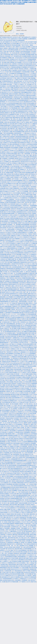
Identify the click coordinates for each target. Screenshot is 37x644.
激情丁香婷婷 (12, 481)
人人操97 (25, 459)
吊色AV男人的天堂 (23, 343)
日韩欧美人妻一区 (10, 391)
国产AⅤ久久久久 (13, 576)
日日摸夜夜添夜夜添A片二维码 (9, 81)
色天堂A (2, 149)
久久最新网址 (29, 399)
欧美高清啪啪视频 (25, 225)
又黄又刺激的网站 (25, 305)
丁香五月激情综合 (10, 278)
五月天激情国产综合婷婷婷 (8, 220)
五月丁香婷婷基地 (15, 141)
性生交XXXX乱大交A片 (18, 102)
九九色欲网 (24, 442)
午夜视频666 (28, 481)
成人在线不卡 (27, 243)
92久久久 (30, 124)
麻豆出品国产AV (21, 565)
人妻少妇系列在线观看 (28, 547)
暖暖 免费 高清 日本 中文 (10, 517)
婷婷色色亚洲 (23, 358)
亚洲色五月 (6, 151)
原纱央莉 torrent (9, 500)
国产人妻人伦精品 (17, 129)
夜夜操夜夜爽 (7, 147)
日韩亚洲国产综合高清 (21, 121)
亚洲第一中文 (22, 498)
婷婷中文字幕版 (18, 124)
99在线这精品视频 (16, 45)
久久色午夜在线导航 (14, 166)
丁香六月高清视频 (20, 116)
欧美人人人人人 (27, 73)
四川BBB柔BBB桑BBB (17, 180)
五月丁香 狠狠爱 (12, 483)
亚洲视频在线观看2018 (5, 265)
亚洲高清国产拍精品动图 (23, 535)
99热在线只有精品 (18, 382)
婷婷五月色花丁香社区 (29, 486)
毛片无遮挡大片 (5, 206)
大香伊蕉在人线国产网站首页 (12, 89)
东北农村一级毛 (13, 421)
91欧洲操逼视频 (26, 72)
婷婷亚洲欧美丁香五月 (22, 413)
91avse (8, 475)
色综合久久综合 (28, 135)
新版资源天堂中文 (11, 544)
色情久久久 (26, 180)
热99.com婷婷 (13, 215)
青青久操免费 (7, 569)
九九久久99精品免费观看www (10, 248)
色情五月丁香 (24, 376)
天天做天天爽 (8, 72)
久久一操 (13, 75)
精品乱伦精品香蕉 (20, 487)
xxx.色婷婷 (17, 506)
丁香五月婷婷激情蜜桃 (8, 133)
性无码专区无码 (7, 64)
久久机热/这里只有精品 (8, 207)
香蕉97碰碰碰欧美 (23, 140)
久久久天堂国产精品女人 (10, 525)
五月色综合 (18, 221)
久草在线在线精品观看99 (16, 206)
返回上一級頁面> (20, 34)
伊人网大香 (27, 467)
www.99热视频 (15, 295)
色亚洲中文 (20, 250)
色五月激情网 (29, 275)
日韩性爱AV (23, 322)
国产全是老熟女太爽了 (21, 536)
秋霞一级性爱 (25, 500)
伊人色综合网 (11, 124)
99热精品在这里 (31, 295)
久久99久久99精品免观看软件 (27, 240)
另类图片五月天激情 (14, 446)
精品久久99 (20, 154)
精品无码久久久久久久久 (7, 92)
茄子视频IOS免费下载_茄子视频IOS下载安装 (17, 259)
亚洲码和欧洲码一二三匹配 (20, 133)
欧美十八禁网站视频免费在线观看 (24, 445)
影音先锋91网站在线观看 (21, 552)
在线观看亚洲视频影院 (31, 201)
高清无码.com (15, 288)
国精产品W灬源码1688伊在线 (9, 538)
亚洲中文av (22, 363)
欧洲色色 (34, 135)
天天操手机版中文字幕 (21, 105)
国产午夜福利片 (16, 51)
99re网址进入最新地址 (19, 174)
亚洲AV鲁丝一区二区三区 (23, 81)
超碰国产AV (26, 528)
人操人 (18, 546)
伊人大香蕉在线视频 (13, 511)
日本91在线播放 (17, 193)
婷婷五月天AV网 (28, 491)
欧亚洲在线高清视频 (14, 103)
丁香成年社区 (25, 206)
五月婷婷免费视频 (27, 549)
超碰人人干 (14, 492)
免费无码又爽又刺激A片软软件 (26, 558)
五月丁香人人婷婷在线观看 (8, 229)
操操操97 (25, 188)
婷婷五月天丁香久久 (17, 437)
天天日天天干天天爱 (27, 62)
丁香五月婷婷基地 (24, 99)
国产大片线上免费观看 (27, 361)
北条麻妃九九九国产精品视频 (10, 143)
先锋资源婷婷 (16, 454)
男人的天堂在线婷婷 (13, 341)
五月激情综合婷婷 (8, 118)
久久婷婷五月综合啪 (23, 393)
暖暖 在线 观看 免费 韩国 (9, 385)
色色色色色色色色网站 (28, 77)
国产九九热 (23, 469)
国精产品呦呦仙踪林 (15, 262)
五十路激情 (7, 514)
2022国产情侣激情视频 (10, 203)
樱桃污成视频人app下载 (25, 335)
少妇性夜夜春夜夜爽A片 (17, 267)
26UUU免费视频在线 (18, 297)
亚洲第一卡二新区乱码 (25, 272)
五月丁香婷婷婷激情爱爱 (6, 579)
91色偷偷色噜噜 (23, 295)
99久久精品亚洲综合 (10, 138)
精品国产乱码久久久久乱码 (17, 520)
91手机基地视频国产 (17, 72)
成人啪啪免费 (12, 276)
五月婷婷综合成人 (15, 527)
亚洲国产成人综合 (11, 509)
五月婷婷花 (11, 270)
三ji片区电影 (7, 253)
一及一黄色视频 (16, 225)
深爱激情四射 (26, 75)
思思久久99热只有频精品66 (12, 188)
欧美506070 (13, 475)
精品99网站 (15, 484)
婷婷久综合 (15, 457)
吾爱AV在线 (15, 495)
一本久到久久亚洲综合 (20, 199)
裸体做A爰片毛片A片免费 (19, 365)
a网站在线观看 (21, 505)
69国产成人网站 (29, 130)
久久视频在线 (34, 243)
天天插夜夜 (15, 130)
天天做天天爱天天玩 (6, 572)
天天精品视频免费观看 (11, 440)
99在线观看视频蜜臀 (22, 465)
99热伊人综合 (15, 300)
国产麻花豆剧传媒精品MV (14, 502)
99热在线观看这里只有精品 (23, 143)
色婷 (28, 105)
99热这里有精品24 (4, 77)
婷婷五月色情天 (23, 103)
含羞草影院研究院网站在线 (21, 136)
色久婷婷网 (27, 228)
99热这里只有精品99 (20, 220)
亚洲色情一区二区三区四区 (30, 418)
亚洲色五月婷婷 (12, 247)
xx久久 (19, 372)
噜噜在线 (17, 245)
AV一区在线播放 (11, 73)
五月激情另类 (31, 273)
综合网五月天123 (14, 151)
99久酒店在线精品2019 (29, 66)
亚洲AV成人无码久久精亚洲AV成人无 (11, 451)
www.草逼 (25, 124)
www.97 (20, 50)
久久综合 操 (30, 461)
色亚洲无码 (23, 451)
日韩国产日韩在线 (14, 69)
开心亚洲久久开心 (14, 393)
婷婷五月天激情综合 (25, 443)
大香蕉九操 (6, 122)
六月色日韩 (30, 302)
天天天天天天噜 (32, 579)
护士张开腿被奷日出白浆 (10, 184)
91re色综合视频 (19, 391)
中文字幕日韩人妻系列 (24, 187)
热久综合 (2, 294)
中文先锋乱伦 (26, 308)
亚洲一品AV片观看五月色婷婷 (25, 299)
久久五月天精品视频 (16, 254)
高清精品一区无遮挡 (18, 409)
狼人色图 (12, 162)
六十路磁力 (19, 509)
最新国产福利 (3, 492)
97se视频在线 (23, 198)
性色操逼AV (3, 354)
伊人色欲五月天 (22, 42)
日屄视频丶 (33, 72)
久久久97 (23, 171)
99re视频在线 (29, 347)
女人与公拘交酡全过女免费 (21, 210)
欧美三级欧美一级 (7, 404)
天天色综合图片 (27, 524)
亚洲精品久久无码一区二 (16, 349)
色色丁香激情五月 (10, 95)
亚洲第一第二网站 (25, 428)
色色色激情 (4, 502)
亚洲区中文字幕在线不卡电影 (24, 78)
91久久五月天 (22, 480)
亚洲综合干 (19, 319)
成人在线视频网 (16, 107)
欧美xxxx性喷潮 (10, 387)
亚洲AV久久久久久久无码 (27, 163)
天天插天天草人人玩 (26, 146)
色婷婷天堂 (31, 245)
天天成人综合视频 (26, 47)
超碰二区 (13, 550)
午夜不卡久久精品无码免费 (22, 185)
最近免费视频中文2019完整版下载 (14, 354)
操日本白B (30, 552)
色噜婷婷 (2, 203)
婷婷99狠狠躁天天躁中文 (20, 470)
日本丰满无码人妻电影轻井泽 (13, 83)
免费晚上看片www (28, 357)
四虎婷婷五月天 (28, 253)
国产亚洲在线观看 (6, 527)
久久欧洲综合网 (25, 236)
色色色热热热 (22, 91)
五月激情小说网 (19, 308)
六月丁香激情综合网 (20, 214)
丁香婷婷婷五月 (10, 352)
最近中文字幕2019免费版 (10, 212)
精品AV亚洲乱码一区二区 (6, 110)
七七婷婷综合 (9, 535)
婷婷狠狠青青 (20, 253)
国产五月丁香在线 (21, 347)
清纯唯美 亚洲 (32, 426)
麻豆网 (18, 53)
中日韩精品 (30, 232)
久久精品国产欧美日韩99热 (16, 264)
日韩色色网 (3, 261)
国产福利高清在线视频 (30, 116)
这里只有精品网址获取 (31, 480)
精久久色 (4, 303)
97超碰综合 (14, 306)
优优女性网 (29, 291)
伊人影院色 (7, 250)
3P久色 (35, 491)
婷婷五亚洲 (33, 530)
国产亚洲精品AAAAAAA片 (17, 423)
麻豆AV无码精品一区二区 (27, 388)
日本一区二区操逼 (11, 303)
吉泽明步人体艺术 (21, 384)
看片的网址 (11, 506)
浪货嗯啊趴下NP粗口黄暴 (18, 491)
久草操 (14, 445)
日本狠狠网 (4, 158)
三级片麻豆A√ (9, 47)
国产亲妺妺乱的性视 (20, 303)
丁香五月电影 (3, 107)
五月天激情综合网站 (14, 272)
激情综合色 (17, 162)
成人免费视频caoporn (20, 385)
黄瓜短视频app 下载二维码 (9, 119)
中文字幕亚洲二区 (30, 86)
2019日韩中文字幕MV (21, 450)
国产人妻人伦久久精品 (20, 406)
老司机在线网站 (31, 103)
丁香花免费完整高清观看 (22, 333)
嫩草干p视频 (27, 118)
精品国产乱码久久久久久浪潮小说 (23, 158)
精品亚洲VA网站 (18, 549)
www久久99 (26, 538)
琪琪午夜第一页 (7, 295)
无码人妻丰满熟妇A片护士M (26, 454)
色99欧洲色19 (15, 91)
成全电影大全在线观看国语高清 (17, 417)
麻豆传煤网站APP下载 (7, 454)
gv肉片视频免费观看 (6, 306)
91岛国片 (33, 284)
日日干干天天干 (19, 429)
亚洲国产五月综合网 (24, 242)
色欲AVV (5, 50)
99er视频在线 (6, 166)
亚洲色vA (23, 269)
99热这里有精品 (12, 565)
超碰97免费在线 (26, 226)
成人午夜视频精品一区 (9, 165)
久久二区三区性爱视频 (14, 251)
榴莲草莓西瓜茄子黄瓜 (18, 118)
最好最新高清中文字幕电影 (16, 66)
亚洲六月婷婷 (10, 177)
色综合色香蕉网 (5, 59)
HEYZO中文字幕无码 (20, 95)
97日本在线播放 (24, 245)
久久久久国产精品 (24, 141)
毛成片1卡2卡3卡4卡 (12, 182)
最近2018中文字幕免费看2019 (18, 560)
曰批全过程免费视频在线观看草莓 (20, 478)
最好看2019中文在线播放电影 (26, 336)
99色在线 (31, 568)
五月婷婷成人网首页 (30, 505)
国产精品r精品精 (28, 531)
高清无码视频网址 (6, 410)
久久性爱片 (31, 113)
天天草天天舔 (13, 494)
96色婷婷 (28, 152)
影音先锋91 (21, 127)
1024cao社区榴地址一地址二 (23, 563)
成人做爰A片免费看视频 (31, 147)
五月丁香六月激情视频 (19, 366)
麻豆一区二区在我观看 (16, 273)
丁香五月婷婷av (25, 473)
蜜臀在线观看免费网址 (11, 261)
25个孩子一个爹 (23, 525)
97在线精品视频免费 (12, 100)
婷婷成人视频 (3, 509)
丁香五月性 (27, 203)
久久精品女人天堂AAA (26, 372)
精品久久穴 (3, 429)
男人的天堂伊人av (4, 103)
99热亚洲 (34, 382)
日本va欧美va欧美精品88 (13, 144)
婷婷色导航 (3, 398)
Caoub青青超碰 (26, 391)
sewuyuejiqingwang (15, 363)
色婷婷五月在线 (6, 236)
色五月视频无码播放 (28, 50)
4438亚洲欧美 (25, 516)
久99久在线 (28, 420)
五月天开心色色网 (23, 89)
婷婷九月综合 (28, 214)
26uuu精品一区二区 (19, 195)
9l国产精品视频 (13, 505)
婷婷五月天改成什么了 (14, 198)
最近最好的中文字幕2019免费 (11, 558)
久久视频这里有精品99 (19, 228)
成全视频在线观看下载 (31, 55)
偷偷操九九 (16, 187)
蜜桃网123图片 (11, 434)
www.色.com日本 (4, 506)
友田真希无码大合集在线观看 (13, 443)
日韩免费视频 (3, 555)
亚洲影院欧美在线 (9, 371)
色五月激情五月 (5, 431)
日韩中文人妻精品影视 (29, 217)
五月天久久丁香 (19, 165)
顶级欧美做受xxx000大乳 (23, 483)
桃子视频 (13, 410)
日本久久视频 (19, 75)
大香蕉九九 (11, 424)
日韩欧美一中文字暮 (23, 404)
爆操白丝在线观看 (13, 94)
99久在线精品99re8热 (10, 467)
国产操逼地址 (7, 141)
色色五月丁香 (3, 333)
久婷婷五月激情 (32, 89)
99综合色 (2, 56)
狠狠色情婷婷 (27, 119)
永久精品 (8, 442)
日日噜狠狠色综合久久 (5, 316)
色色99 (26, 132)
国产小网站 (3, 226)
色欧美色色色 (5, 270)
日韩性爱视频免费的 (30, 457)
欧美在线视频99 (14, 147)
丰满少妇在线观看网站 (25, 53)
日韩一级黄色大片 (17, 47)
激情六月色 (33, 424)
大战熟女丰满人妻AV (5, 426)
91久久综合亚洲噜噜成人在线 (22, 550)
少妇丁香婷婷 (28, 520)
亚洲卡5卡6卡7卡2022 (29, 250)
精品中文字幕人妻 (16, 196)
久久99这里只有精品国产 (6, 457)
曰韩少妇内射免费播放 (12, 127)
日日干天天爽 (13, 347)
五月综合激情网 (21, 55)
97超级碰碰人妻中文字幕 (10, 453)
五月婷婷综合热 (30, 251)
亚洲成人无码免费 (26, 541)
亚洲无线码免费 (18, 369)
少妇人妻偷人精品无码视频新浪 (9, 291)
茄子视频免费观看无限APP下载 (21, 497)
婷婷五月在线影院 (28, 182)
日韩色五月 (27, 127)
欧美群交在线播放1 (5, 494)
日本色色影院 (8, 240)
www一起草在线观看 (26, 410)
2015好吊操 (27, 313)
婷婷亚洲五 (16, 346)
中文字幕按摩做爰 (13, 108)
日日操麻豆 (6, 162)
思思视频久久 (22, 130)
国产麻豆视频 (28, 517)
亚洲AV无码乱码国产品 (13, 336)
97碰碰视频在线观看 (15, 327)
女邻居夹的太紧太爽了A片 (16, 330)
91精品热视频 (30, 406)
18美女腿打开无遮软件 (31, 417)
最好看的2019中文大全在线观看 (9, 111)
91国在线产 (14, 384)
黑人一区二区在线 (11, 53)
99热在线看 (11, 489)
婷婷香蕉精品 (22, 508)
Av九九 (22, 204)
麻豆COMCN (8, 533)
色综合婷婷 (13, 539)
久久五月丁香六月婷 (5, 262)
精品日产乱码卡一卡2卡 (9, 160)
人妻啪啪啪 (13, 528)
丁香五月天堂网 (18, 173)
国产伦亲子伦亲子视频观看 (13, 239)
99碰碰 (10, 58)
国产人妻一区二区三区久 (30, 292)
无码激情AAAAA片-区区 (15, 59)
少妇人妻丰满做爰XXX (5, 42)
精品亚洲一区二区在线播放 (13, 420)
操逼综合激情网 (30, 450)
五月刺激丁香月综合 (24, 346)
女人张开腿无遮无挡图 (5, 91)
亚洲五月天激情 (19, 77)
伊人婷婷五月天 (28, 94)
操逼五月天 (6, 472)
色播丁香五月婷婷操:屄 (21, 184)
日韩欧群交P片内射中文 (29, 237)
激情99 (7, 140)
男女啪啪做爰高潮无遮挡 (11, 332)
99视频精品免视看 (19, 524)
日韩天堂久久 (9, 193)
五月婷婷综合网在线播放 (11, 154)
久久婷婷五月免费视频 (30, 317)
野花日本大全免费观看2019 (10, 114)
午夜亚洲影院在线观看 (13, 50)
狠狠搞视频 (10, 462)
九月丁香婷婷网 (5, 552)
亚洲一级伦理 (29, 229)
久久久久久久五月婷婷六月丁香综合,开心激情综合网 (20, 513)
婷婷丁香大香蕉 (10, 439)
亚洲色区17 (30, 184)
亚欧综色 (21, 69)
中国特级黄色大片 (20, 467)
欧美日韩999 (3, 228)
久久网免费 (16, 432)
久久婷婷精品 (28, 462)
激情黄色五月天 (10, 541)
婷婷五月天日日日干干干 (19, 462)
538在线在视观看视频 (5, 395)
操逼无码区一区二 (20, 453)
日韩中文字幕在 (26, 415)
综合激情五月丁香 (12, 311)
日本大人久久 (12, 185)
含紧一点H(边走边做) (17, 58)
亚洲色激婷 (8, 56)
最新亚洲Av (33, 514)
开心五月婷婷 (14, 42)
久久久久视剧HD (4, 413)
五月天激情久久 (16, 579)
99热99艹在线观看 (32, 259)
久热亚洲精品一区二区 (21, 247)
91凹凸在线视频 (33, 412)
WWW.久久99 (14, 250)
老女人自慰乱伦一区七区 (25, 527)
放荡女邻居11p (10, 80)
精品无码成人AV (32, 188)
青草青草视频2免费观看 (8, 524)
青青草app (7, 574)
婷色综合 (19, 155)
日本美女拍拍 (25, 369)
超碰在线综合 (33, 226)
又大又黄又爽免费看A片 (25, 166)
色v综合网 (7, 498)
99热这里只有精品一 (6, 135)
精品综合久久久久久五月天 (21, 489)
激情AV (27, 174)
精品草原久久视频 (8, 132)
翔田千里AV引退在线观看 (23, 494)
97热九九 (19, 332)
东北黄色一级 (29, 363)
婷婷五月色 (15, 110)
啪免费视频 (25, 273)
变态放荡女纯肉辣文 (29, 439)
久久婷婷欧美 (10, 432)
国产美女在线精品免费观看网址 (22, 530)
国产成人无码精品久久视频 (14, 163)
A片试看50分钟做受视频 (19, 456)
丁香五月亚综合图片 (19, 371)
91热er (21, 88)
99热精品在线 (13, 253)
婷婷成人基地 (12, 547)
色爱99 (29, 423)
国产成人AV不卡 (15, 316)
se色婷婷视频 (6, 330)
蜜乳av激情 (9, 398)
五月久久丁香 (30, 276)
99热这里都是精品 (11, 555)
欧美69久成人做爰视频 (26, 327)
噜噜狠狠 (18, 276)
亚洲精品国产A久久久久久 (21, 270)
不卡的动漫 (29, 385)
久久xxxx (8, 550)
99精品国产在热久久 (28, 476)
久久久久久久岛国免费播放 (29, 354)
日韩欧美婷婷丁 (8, 338)
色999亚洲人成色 (4, 481)
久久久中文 (6, 393)
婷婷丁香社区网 (17, 516)
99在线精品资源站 (28, 64)
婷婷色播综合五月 (6, 577)
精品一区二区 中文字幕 (22, 114)
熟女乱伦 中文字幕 (23, 218)
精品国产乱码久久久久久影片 (8, 292)
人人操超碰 (31, 69)
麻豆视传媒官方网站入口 (15, 122)
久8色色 (31, 484)
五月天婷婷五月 (15, 519)
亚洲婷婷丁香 (18, 176)
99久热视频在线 (33, 492)
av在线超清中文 (13, 412)
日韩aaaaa (14, 190)
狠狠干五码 (9, 146)
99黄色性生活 (27, 434)
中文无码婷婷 (29, 498)
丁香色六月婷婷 (18, 541)
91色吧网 (12, 503)
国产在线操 (5, 276)
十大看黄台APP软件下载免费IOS (21, 80)
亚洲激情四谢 (26, 569)
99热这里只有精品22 (19, 439)
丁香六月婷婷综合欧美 (23, 492)
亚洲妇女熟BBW (16, 376)
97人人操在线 (32, 100)
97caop (2, 456)
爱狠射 (25, 204)
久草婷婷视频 (25, 97)
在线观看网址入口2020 (13, 242)
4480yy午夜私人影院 (6, 300)
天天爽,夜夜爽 (16, 99)
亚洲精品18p (3, 420)
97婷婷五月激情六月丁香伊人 (17, 426)
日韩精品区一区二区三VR (6, 480)
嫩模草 (26, 423)
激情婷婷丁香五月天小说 (31, 456)
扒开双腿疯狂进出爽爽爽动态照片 (10, 401)
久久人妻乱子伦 (33, 264)
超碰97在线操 (10, 374)
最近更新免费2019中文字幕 (28, 160)
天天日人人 (10, 187)
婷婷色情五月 (16, 358)
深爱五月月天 (20, 182)
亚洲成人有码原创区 (6, 519)
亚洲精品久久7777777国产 (11, 149)
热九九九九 (26, 409)
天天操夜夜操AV (10, 542)
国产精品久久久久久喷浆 (17, 402)
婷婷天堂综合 (18, 278)
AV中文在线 (9, 399)
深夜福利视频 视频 (13, 86)
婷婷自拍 (2, 45)
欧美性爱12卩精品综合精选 (6, 418)
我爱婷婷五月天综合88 (30, 108)
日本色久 (7, 344)
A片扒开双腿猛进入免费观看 (24, 306)
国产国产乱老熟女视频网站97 (24, 311)
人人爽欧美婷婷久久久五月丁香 (16, 531)
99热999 (22, 472)
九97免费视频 (30, 198)
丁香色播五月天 (27, 424)
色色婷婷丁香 (19, 547)
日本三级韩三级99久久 (21, 555)
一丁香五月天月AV (4, 245)
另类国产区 (19, 464)
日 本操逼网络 (11, 158)
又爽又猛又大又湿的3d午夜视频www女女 (14, 317)
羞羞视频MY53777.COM (17, 396)
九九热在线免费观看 (21, 539)
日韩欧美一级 (14, 310)
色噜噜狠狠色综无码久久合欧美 (25, 111)
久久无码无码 (20, 217)
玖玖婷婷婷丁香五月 (18, 418)
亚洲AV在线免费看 (30, 215)
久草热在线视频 (10, 382)
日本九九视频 (10, 88)
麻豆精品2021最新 (15, 395)
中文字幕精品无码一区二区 (30, 396)
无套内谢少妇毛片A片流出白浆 (27, 162)
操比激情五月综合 (10, 226)
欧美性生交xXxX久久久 (16, 569)
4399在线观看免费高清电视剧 (13, 325)
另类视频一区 (9, 495)
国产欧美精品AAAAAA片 (7, 497)
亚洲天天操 (31, 236)
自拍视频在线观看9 (26, 56)
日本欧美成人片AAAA (16, 442)
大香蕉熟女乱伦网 (17, 97)
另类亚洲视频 (23, 519)
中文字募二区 (6, 272)
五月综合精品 (9, 61)
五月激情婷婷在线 (20, 431)
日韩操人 (27, 220)
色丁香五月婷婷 (25, 514)
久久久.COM (6, 350)
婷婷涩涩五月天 (33, 483)
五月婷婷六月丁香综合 (11, 428)
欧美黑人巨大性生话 (10, 210)
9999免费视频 (32, 180)
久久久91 (26, 412)
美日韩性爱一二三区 (19, 374)
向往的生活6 (27, 572)
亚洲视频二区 (22, 147)
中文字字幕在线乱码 (11, 377)
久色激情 (7, 169)
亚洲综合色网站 (9, 99)
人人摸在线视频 (19, 434)
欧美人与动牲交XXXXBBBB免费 (28, 577)
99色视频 (16, 542)
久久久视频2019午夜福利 (9, 176)
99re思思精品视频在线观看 (8, 214)
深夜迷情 (4, 116)
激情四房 (31, 350)
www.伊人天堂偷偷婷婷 (10, 321)
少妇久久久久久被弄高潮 (7, 470)
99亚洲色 (5, 124)
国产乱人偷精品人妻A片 (27, 122)
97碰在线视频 (18, 226)
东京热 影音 (3, 61)
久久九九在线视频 (24, 191)
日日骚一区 (25, 176)
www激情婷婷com (8, 456)
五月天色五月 (7, 349)
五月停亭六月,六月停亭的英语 (9, 121)
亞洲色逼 (26, 69)
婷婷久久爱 (31, 138)
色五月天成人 (27, 88)
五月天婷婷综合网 (14, 140)
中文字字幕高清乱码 (28, 149)
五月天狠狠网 (32, 393)
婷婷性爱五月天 (27, 179)
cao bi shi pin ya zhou (25, 239)
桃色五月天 (29, 107)
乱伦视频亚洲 (6, 539)
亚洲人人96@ (12, 450)
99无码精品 (3, 80)
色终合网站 (10, 365)
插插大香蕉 (7, 62)
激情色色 (9, 254)
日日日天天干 (21, 310)
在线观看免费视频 (14, 498)
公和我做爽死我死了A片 (24, 48)
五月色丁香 (18, 410)
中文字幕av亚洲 (5, 69)
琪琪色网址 (30, 61)
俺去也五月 (18, 390)
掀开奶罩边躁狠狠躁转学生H (11, 294)
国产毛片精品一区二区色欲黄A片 (25, 440)
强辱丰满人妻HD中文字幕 (18, 125)
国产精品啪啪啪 (19, 73)
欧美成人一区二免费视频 (17, 231)
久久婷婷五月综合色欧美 (27, 209)
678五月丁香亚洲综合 (27, 129)
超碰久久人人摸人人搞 (15, 380)
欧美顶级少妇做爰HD (23, 341)
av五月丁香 (23, 251)
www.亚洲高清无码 (6, 75)
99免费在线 (3, 269)
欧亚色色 (13, 487)
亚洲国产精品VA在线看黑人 (14, 522)
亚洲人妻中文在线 (8, 51)
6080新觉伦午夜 (9, 299)
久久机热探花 (33, 428)
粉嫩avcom (31, 221)
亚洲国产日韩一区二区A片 (16, 237)
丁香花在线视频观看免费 (10, 319)
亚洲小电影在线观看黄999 (14, 469)
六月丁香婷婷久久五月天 (24, 582)
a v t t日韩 (9, 107)
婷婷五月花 (20, 339)
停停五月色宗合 (31, 300)
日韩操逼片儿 (17, 177)
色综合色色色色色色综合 (24, 110)
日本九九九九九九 (9, 275)
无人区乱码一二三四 (14, 191)
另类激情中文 (21, 412)
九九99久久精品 (13, 350)
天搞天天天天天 (12, 413)
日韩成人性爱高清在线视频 (12, 218)
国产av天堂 (3, 146)
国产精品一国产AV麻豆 (5, 286)
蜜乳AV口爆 (25, 319)
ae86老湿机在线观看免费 (20, 275)
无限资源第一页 (5, 421)
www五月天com (31, 262)
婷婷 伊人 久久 (28, 125)
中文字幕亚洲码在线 (14, 472)
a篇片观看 (10, 129)
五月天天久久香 (32, 44)
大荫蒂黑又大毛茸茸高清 (18, 64)
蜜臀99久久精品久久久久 (7, 152)
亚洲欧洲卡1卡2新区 (15, 236)
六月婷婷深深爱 (7, 571)
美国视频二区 (32, 546)
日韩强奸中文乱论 (11, 116)
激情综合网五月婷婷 (13, 48)
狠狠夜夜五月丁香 (14, 508)
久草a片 (32, 415)
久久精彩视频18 (7, 313)
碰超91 (12, 553)
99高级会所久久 (24, 579)
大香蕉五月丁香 (7, 328)
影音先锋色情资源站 (25, 51)
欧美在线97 (4, 129)
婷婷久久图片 (21, 108)
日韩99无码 (31, 190)
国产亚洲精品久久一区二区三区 (25, 169)
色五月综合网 (21, 86)
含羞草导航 (12, 245)
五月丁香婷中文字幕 (15, 322)
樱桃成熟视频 (30, 451)
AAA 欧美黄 (29, 519)
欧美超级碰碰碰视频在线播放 (20, 461)
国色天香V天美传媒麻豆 (14, 568)
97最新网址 (17, 387)
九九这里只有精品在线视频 (10, 372)
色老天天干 (22, 420)
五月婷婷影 (12, 77)
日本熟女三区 (25, 254)
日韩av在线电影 (13, 169)
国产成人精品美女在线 (5, 384)
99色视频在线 (32, 105)
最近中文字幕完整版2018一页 (18, 168)
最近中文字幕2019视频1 (7, 360)
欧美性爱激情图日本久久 (18, 398)
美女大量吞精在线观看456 (17, 486)
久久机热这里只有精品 (20, 229)
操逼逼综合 (17, 553)
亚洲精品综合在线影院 (26, 328)
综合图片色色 (22, 457)
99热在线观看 (23, 553)
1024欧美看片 (8, 478)
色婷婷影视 (3, 546)
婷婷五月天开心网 (4, 355)
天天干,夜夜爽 (27, 267)
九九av (21, 188)
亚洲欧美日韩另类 (6, 361)
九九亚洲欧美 (20, 321)
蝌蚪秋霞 (15, 535)
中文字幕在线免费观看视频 (12, 335)
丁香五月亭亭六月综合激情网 (23, 280)
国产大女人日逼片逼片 (11, 217)
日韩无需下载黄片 (6, 168)
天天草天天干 (29, 171)
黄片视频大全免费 (16, 328)
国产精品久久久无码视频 (15, 344)
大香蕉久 (10, 445)
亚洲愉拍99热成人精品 (8, 195)
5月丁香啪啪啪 (26, 330)
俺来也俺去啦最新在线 (30, 338)
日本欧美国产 (32, 136)
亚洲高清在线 (17, 92)
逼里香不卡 (3, 541)
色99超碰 (31, 569)
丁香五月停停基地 (22, 421)
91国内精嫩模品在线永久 (27, 92)
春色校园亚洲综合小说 (31, 539)
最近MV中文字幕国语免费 (12, 582)
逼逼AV (18, 204)
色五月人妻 (6, 503)
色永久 (24, 399)
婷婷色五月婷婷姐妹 (6, 368)
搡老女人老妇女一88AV (9, 536)
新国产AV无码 (14, 55)
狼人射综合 (24, 59)
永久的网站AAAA (26, 256)
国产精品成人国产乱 (27, 509)
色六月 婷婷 (19, 256)
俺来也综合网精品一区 (7, 358)
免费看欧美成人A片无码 (18, 338)
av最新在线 (21, 94)
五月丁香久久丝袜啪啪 (23, 435)
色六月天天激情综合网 (24, 157)
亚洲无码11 (23, 506)
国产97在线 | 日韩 (27, 402)
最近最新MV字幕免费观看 (6, 484)
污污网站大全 (6, 446)
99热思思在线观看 (21, 291)
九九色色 (14, 533)
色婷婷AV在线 (14, 302)
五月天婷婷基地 (23, 446)
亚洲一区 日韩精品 (16, 146)
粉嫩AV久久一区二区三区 (22, 44)
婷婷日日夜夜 (31, 333)
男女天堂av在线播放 (6, 180)
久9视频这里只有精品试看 (17, 357)
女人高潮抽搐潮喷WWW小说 (16, 459)
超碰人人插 (14, 286)
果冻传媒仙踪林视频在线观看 (17, 574)
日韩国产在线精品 (23, 294)
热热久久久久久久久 (17, 399)
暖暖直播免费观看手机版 (24, 495)
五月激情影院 (11, 199)
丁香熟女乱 (33, 267)
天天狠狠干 (25, 437)
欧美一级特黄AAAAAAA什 (23, 289)
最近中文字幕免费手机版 (18, 572)
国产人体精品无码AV (5, 136)
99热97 (19, 428)
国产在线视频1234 (7, 281)
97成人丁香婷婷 (28, 234)
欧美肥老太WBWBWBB (18, 281)
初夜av (26, 426)
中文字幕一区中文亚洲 (25, 387)
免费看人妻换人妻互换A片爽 (7, 174)
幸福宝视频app (28, 472)
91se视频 (25, 165)
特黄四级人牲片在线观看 (16, 62)
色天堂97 (9, 492)
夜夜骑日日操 (19, 475)
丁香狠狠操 (32, 538)
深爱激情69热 (19, 544)
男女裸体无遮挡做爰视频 (27, 196)
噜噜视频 (33, 78)
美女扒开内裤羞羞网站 (31, 508)
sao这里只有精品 (22, 70)
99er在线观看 (15, 404)
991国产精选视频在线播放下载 (29, 173)
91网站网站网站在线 (11, 269)
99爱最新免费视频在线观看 (23, 533)
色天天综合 (29, 421)
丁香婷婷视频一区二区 (29, 154)
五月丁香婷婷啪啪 (17, 500)
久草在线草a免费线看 (8, 366)
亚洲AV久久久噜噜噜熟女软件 (9, 563)
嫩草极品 (18, 269)
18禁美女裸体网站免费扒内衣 (9, 464)
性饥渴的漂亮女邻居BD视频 (22, 138)
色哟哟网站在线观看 (13, 435)
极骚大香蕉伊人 (29, 303)
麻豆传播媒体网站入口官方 (27, 395)
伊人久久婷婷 (24, 221)
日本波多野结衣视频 (29, 398)
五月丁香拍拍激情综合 (17, 571)
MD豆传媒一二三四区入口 (13, 84)
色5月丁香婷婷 (7, 407)
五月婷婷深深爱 (6, 55)
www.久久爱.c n (20, 292)
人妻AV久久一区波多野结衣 (25, 288)
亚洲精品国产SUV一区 (16, 361)
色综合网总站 (23, 283)
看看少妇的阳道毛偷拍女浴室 (7, 580)
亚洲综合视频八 (32, 478)
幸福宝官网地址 (25, 561)
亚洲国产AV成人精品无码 (24, 223)
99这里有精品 (5, 284)
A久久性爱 (22, 144)
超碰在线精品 (6, 505)
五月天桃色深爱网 (27, 382)
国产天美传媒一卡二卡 (17, 179)
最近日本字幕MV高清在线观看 (23, 566)
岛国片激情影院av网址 (26, 258)
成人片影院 (29, 322)
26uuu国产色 (10, 228)
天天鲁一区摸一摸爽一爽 (28, 155)
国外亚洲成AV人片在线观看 (8, 221)
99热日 (35, 406)
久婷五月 (7, 380)
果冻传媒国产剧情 (30, 560)
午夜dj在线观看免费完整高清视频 (26, 448)
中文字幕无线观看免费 (31, 314)
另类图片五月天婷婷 (12, 339)
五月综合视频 (28, 574)
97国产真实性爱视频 (12, 223)
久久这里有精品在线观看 (31, 144)
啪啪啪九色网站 (10, 369)
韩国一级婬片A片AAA (29, 281)
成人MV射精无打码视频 (16, 561)
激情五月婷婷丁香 (13, 155)
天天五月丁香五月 (26, 522)
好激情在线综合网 (20, 481)
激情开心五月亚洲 (11, 44)
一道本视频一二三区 (29, 248)
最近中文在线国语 (29, 565)
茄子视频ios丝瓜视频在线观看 (29, 332)
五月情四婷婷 (21, 248)
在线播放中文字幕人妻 (11, 234)
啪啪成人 (6, 48)
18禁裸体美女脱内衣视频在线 (15, 415)
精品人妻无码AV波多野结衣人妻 (20, 113)
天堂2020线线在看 (6, 402)
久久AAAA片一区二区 (7, 409)
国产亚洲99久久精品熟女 (9, 280)
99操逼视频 (8, 310)
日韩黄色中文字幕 (28, 231)
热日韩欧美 (5, 70)
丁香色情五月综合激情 (15, 305)
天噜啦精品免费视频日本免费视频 (19, 67)
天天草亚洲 (4, 223)
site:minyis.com (27, 207)
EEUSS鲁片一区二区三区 (17, 265)
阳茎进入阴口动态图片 (10, 256)
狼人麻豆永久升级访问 (27, 286)
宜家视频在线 (28, 431)
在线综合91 (13, 209)
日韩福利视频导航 (21, 557)
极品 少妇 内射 (20, 538)
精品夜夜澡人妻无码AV (26, 193)
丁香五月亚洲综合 (14, 343)
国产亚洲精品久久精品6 (17, 407)
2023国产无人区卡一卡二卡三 (9, 314)
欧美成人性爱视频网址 (25, 432)
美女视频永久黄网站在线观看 (23, 377)
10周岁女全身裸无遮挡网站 (11, 157)
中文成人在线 (29, 70)
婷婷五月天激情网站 (15, 577)
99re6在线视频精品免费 (18, 132)
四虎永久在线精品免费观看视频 (11, 283)
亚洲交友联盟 (12, 566)
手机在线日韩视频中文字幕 (12, 448)
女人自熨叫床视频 (24, 568)
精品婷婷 (13, 136)
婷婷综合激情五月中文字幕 (15, 284)
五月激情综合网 (6, 322)
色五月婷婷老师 (12, 204)
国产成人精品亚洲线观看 (11, 465)
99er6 (14, 61)
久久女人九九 (23, 502)
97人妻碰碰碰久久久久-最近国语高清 (27, 352)
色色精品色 (16, 88)
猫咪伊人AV (20, 243)
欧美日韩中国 (20, 234)
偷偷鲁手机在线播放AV (19, 152)
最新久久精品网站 (13, 70)
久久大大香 (26, 264)
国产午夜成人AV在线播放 (24, 511)
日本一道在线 (31, 176)
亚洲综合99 (32, 435)
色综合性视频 (27, 371)
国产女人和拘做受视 (25, 325)
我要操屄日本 (21, 151)
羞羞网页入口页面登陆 (14, 258)
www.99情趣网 (9, 297)
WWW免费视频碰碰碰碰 (15, 171)
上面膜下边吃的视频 (10, 530)
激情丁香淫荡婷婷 (21, 201)
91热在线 (20, 149)
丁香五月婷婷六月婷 (6, 267)
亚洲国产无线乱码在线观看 (21, 503)
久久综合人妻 (26, 349)
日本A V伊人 (29, 506)
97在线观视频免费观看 (22, 100)
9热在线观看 (13, 431)
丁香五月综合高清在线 (23, 190)
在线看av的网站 (23, 300)
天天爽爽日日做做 (28, 195)
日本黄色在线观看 (6, 209)
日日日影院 (25, 58)
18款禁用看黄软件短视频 (11, 557)
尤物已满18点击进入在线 (23, 261)
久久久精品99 (28, 576)
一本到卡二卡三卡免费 (26, 380)
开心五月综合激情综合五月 (15, 388)
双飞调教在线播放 (28, 374)
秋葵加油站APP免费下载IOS (14, 473)
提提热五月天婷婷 (18, 207)
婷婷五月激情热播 (20, 517)
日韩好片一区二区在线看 (26, 84)
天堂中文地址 (23, 276)
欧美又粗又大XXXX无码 (6, 190)
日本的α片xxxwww (7, 491)
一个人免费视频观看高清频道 (10, 201)
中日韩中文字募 (20, 203)
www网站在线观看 (10, 429)
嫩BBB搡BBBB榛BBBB (7, 97)
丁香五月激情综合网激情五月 (30, 544)
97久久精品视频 (21, 215)
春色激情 (19, 209)
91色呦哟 (15, 299)
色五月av (19, 286)
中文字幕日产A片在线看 (11, 232)
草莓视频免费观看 (32, 59)
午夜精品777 (23, 107)
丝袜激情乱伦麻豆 (11, 333)
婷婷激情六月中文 (24, 546)
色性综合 (16, 352)
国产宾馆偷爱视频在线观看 (10, 289)
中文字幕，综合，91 (11, 546)
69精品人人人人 (15, 240)
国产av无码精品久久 (12, 243)
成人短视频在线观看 (8, 173)
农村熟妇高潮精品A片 (22, 232)
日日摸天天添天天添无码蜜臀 (22, 379)
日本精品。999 (19, 528)
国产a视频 (4, 44)
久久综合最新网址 (18, 424)
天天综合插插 (33, 75)
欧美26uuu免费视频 (26, 390)
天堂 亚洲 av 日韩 (25, 83)
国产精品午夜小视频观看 (18, 135)
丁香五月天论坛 (25, 45)
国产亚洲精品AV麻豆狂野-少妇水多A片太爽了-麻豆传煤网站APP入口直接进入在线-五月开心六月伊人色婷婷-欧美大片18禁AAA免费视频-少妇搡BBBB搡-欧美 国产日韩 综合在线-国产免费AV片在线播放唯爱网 (18, 2)
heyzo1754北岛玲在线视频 (25, 401)
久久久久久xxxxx (4, 531)
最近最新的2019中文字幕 (30, 102)
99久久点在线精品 (26, 284)
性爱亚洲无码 (8, 45)
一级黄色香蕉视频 (22, 302)
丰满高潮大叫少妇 (24, 316)
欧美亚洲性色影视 (11, 379)
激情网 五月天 (7, 273)
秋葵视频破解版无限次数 (18, 313)
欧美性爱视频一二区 (24, 484)
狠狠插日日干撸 (8, 113)
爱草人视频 (26, 297)
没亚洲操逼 (10, 225)
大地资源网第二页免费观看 (21, 580)
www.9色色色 (33, 225)
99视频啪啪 (5, 489)
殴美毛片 (8, 347)
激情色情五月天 (8, 461)
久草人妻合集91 (20, 119)
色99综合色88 (21, 576)
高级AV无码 (34, 582)
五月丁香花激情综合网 (16, 56)
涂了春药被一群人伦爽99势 (25, 542)
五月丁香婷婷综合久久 (22, 61)
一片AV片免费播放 (21, 314)
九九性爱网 (18, 160)
